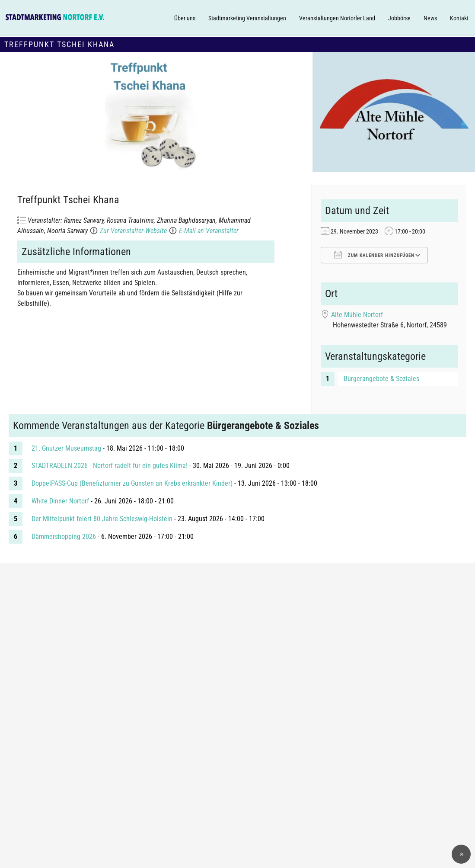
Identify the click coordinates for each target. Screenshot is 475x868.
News (430, 18)
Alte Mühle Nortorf (357, 315)
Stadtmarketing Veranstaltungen (247, 18)
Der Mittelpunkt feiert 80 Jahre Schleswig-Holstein (102, 519)
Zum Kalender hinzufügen (374, 255)
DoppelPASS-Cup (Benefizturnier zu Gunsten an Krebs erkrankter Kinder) (132, 483)
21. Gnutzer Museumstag (66, 448)
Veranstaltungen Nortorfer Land (337, 18)
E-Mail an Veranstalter (209, 231)
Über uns (185, 18)
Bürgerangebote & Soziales (381, 379)
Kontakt (459, 18)
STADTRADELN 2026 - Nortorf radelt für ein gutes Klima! (110, 466)
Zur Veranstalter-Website (133, 231)
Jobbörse (399, 18)
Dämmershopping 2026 (64, 536)
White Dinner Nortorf (60, 501)
